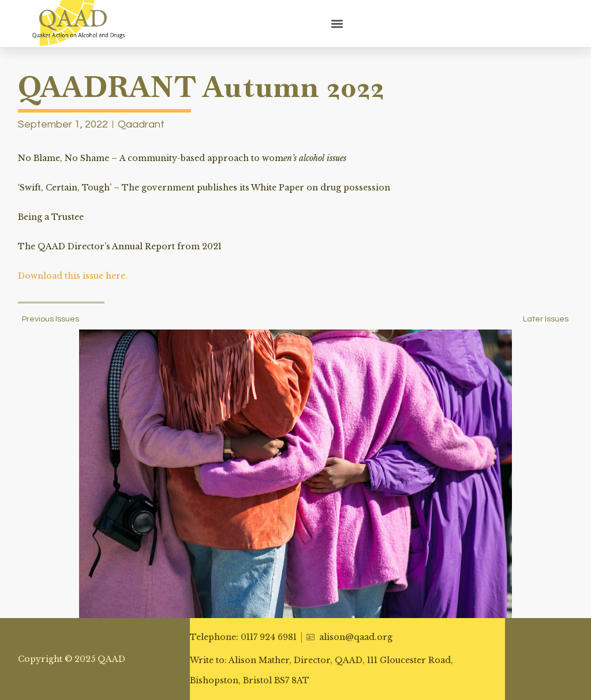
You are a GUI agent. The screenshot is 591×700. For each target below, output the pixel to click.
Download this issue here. (73, 276)
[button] (337, 23)
